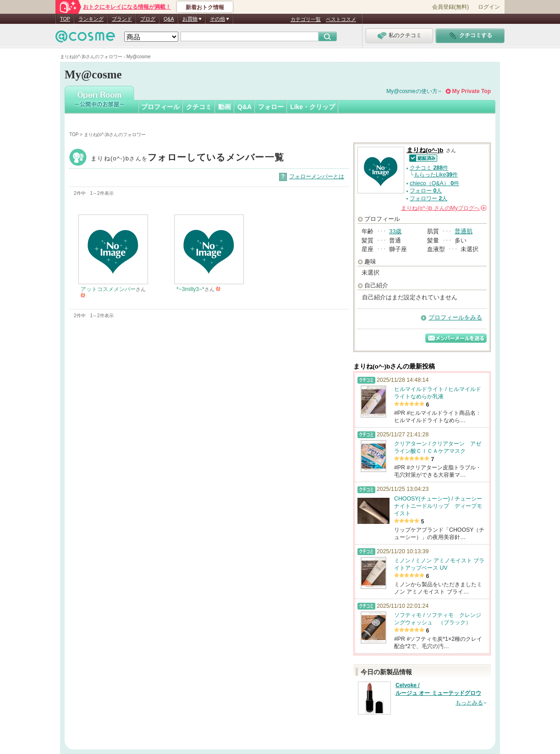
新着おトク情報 (205, 7)
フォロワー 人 (428, 198)
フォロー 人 (426, 191)
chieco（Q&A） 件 (434, 183)
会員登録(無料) (450, 7)
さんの (444, 208)
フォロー (271, 107)
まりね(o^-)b (187, 158)
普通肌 (464, 231)
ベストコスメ (341, 19)
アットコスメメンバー (108, 289)
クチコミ (199, 107)
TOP (65, 19)
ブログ (148, 19)
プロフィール (160, 107)
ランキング (91, 19)
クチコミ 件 (429, 168)
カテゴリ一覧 (306, 19)
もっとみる (469, 703)
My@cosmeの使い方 (412, 91)
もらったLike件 (436, 175)
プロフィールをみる (455, 317)
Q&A (169, 19)
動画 (225, 107)
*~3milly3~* (190, 289)
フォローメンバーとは (317, 176)
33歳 (395, 231)
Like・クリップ (313, 107)
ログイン (489, 7)
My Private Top (472, 91)
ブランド (122, 19)
